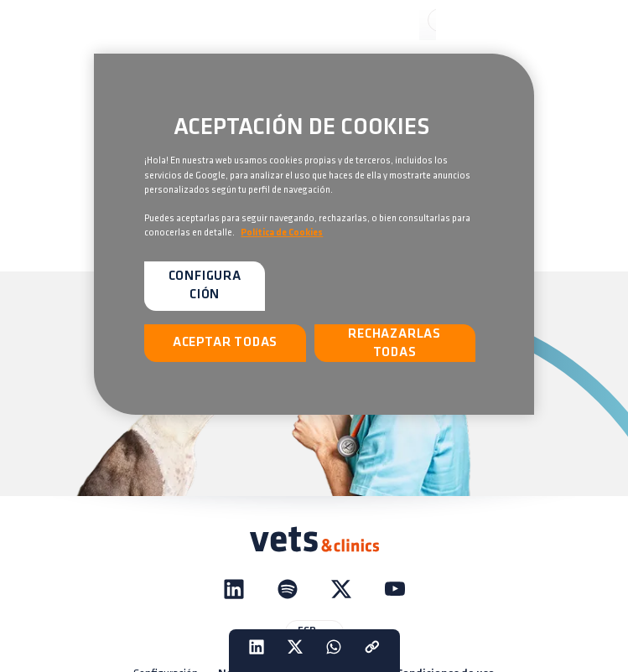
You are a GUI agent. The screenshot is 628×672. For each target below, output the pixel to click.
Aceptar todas (225, 343)
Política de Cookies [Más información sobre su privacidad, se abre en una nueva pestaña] (282, 233)
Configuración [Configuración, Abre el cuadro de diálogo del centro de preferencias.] (205, 286)
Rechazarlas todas (394, 344)
